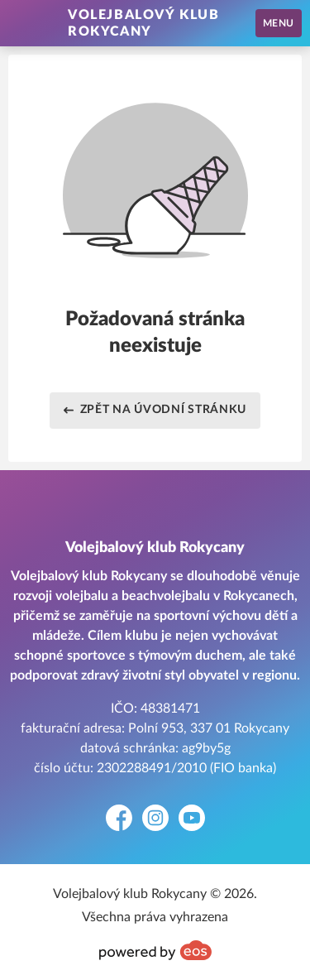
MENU (279, 23)
